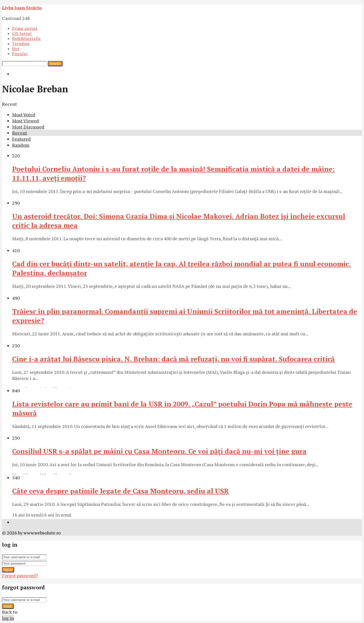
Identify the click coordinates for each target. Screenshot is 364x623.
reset (8, 606)
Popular (20, 54)
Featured (21, 139)
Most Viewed (25, 121)
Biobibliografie (27, 38)
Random (21, 145)
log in (8, 570)
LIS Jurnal (22, 33)
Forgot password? (20, 575)
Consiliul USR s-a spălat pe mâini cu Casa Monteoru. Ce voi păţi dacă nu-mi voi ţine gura (159, 451)
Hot (16, 49)
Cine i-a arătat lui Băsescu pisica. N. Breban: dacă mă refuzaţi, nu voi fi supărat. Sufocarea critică (173, 359)
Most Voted (24, 115)
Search (55, 64)
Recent (20, 133)
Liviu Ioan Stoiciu (22, 8)
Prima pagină (25, 28)
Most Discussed (28, 127)
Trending (21, 44)
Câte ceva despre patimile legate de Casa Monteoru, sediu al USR (120, 491)
